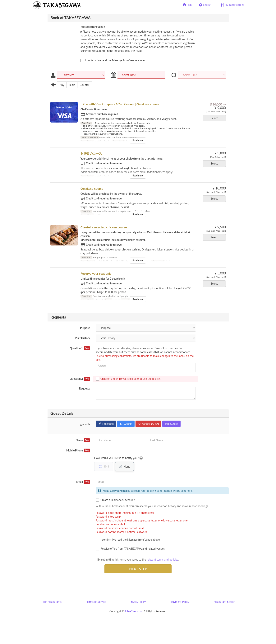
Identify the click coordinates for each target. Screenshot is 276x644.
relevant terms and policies (162, 560)
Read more (138, 140)
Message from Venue (93, 27)
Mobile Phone (78, 450)
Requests (85, 388)
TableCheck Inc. (134, 611)
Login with (84, 424)
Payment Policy (180, 602)
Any (61, 85)
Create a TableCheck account (115, 500)
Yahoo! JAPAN (148, 424)
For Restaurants (52, 602)
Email (83, 482)
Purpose (85, 328)
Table (71, 85)
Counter (83, 85)
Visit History (82, 338)
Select (215, 118)
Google (126, 424)
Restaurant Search (224, 602)
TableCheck (171, 424)
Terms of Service (96, 602)
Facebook (106, 424)
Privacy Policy (138, 602)
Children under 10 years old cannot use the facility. (128, 379)
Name (83, 440)
